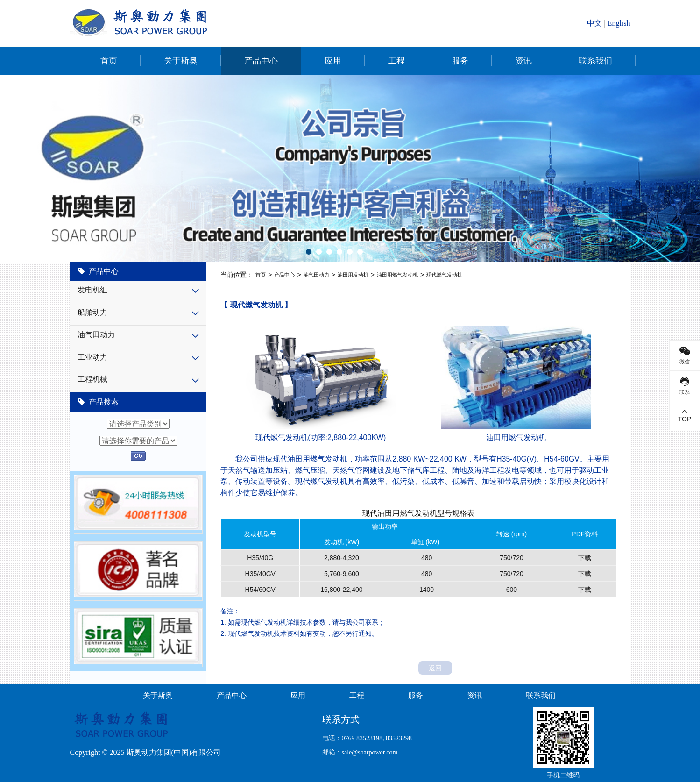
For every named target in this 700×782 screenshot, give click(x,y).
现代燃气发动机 (444, 275)
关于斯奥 (181, 61)
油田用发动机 (353, 275)
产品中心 (261, 61)
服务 (460, 61)
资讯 (523, 61)
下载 (585, 558)
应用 (333, 61)
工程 (396, 61)
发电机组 (92, 290)
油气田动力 (96, 335)
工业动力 (92, 357)
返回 (435, 668)
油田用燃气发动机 (397, 275)
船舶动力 (92, 312)
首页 (109, 61)
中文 (594, 23)
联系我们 (595, 61)
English (619, 23)
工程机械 (92, 379)
